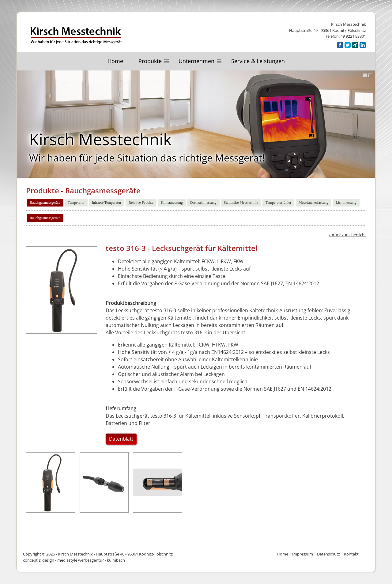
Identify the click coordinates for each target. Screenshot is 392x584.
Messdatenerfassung (313, 203)
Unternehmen (196, 61)
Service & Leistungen (258, 61)
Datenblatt (121, 439)
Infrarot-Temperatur (107, 203)
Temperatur (76, 203)
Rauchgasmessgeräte (45, 203)
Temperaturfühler (278, 203)
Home (115, 61)
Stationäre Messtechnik (241, 203)
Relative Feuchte (141, 203)
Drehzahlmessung (203, 203)
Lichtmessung (346, 203)
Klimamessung (172, 203)
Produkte (150, 61)
